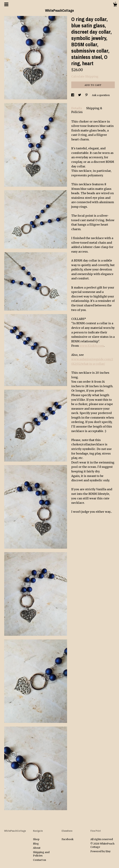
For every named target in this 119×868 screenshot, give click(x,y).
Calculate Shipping (85, 76)
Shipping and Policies (41, 854)
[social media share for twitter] (80, 95)
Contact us (39, 860)
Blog (36, 844)
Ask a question (101, 95)
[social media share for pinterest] (87, 95)
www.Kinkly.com (92, 346)
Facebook (68, 839)
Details (77, 108)
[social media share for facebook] (73, 95)
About (37, 848)
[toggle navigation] (6, 4)
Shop (36, 839)
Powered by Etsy (100, 851)
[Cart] (115, 5)
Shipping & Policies (87, 110)
